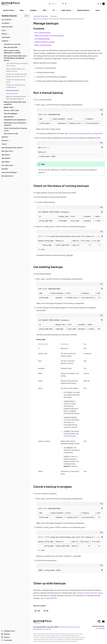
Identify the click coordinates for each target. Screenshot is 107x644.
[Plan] (15, 30)
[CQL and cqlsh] (15, 165)
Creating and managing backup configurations (86, 133)
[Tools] (15, 144)
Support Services (84, 10)
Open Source (67, 10)
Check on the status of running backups (49, 36)
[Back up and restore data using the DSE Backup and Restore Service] (17, 58)
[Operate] (15, 41)
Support (5, 637)
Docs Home (8, 10)
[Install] (15, 34)
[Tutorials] (15, 23)
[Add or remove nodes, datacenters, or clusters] (17, 52)
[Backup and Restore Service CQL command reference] (18, 98)
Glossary (6, 634)
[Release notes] (15, 176)
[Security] (15, 141)
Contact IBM (100, 629)
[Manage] (15, 137)
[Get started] (15, 20)
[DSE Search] (15, 158)
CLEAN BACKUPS (70, 436)
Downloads (7, 640)
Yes (37, 611)
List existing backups (42, 39)
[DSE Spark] (15, 162)
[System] (104, 4)
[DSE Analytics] (15, 151)
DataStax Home (8, 631)
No (46, 611)
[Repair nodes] (17, 107)
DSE (55, 10)
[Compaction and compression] (17, 120)
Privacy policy (64, 627)
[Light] (98, 4)
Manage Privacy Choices (42, 629)
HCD (46, 10)
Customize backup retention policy (89, 593)
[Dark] (101, 4)
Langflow (34, 10)
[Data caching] (17, 117)
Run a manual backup (42, 33)
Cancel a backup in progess (45, 42)
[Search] (58, 4)
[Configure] (15, 37)
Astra (23, 10)
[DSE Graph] (15, 155)
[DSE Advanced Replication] (15, 148)
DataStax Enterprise (41, 16)
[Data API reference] (15, 173)
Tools (99, 10)
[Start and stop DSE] (17, 47)
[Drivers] (15, 169)
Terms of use (74, 627)
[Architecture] (15, 27)
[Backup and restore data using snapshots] (17, 103)
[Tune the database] (17, 114)
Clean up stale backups (43, 45)
